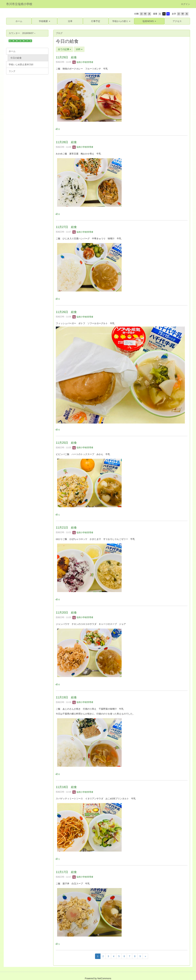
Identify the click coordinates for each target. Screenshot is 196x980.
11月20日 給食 (66, 613)
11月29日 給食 (66, 57)
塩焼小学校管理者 (83, 62)
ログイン (186, 4)
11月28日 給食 (66, 142)
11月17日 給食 (66, 872)
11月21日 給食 (66, 528)
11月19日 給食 (66, 697)
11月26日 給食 (66, 312)
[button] (44, 21)
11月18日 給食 (66, 787)
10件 (79, 49)
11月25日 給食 (66, 443)
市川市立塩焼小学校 (19, 4)
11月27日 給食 (66, 227)
